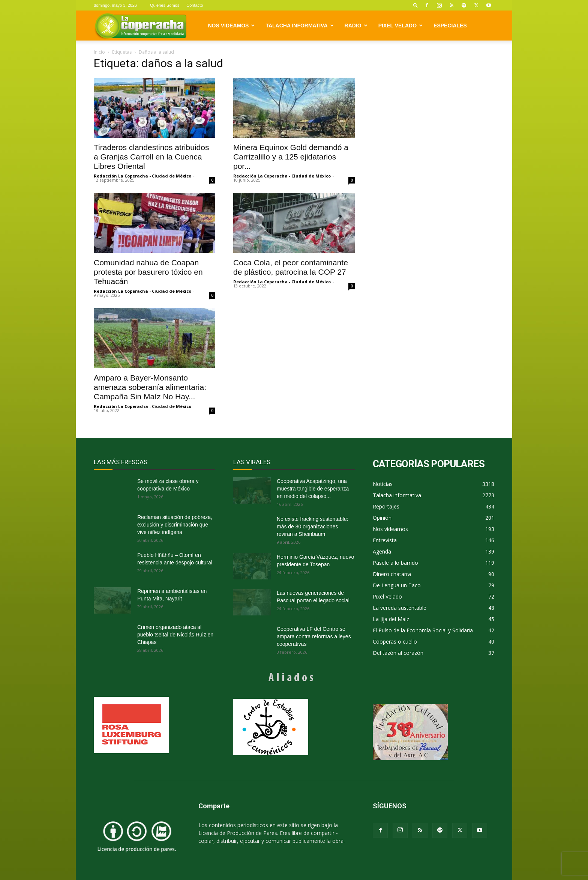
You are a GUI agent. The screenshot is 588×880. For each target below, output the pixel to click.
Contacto (195, 5)
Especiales (450, 26)
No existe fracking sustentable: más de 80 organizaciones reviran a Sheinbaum (313, 526)
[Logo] (140, 26)
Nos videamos (232, 26)
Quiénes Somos (165, 5)
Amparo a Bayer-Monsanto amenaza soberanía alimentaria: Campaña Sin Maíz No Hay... (150, 387)
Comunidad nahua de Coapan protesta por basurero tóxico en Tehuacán (148, 272)
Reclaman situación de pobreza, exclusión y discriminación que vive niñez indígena (175, 525)
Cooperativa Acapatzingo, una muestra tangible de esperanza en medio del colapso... (313, 489)
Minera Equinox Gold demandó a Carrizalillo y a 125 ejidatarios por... (291, 157)
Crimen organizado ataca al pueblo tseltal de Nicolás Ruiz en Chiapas (175, 635)
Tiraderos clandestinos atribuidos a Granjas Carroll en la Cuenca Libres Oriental (151, 157)
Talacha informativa (299, 26)
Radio (356, 26)
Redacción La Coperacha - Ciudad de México (142, 176)
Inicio (99, 52)
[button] (415, 5)
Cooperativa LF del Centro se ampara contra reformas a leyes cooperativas (314, 636)
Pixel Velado (400, 26)
